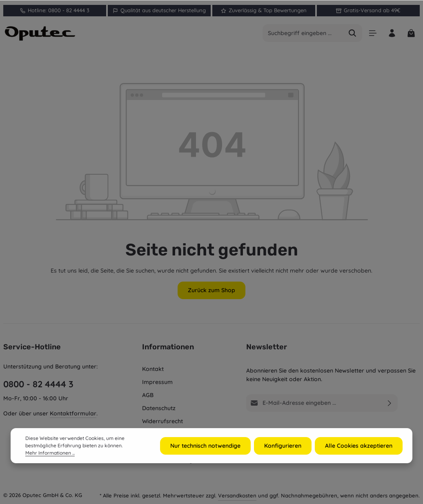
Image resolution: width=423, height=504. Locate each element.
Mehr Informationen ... (50, 465)
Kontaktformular (73, 413)
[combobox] (303, 33)
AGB (148, 395)
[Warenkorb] (411, 33)
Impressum (157, 382)
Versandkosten (237, 495)
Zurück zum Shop (211, 290)
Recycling (155, 434)
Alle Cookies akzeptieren (359, 457)
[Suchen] (353, 33)
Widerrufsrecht (163, 421)
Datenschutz (159, 408)
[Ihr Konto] (392, 33)
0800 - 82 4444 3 (38, 384)
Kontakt (153, 369)
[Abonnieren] (390, 403)
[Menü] (373, 33)
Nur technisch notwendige (205, 457)
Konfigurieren (283, 457)
